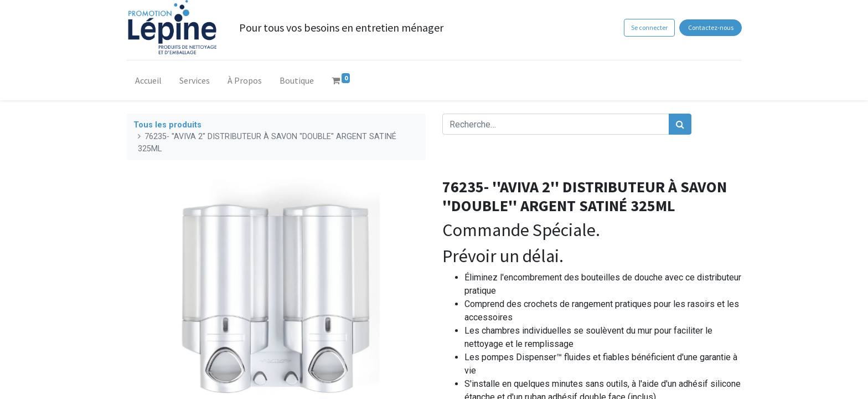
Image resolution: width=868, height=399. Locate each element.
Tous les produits (167, 125)
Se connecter (649, 27)
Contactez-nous (710, 27)
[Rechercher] (680, 124)
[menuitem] (149, 83)
